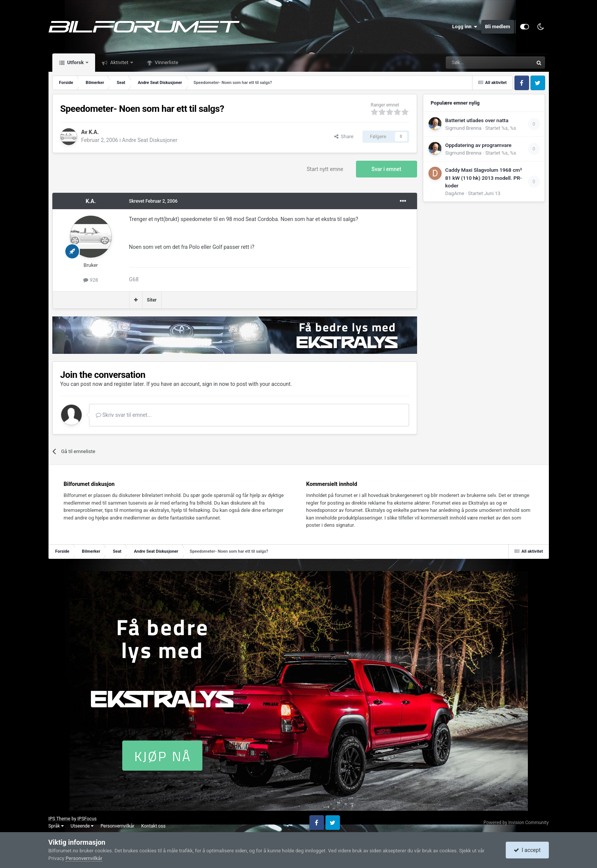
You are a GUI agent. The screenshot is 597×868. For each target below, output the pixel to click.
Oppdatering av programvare (479, 145)
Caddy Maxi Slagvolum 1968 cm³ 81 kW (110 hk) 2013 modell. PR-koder (484, 178)
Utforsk (76, 62)
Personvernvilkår (117, 826)
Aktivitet (119, 62)
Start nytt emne (325, 169)
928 (91, 280)
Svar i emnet (387, 169)
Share (344, 136)
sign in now (216, 384)
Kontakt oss (154, 826)
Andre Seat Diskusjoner (150, 140)
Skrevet (153, 201)
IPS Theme (60, 819)
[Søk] (468, 63)
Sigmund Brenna (464, 128)
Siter (152, 300)
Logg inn (465, 27)
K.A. (94, 132)
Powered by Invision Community (516, 823)
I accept (527, 850)
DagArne (455, 193)
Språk (56, 826)
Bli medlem (498, 27)
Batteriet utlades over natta (477, 120)
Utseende (82, 826)
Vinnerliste (166, 62)
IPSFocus (87, 819)
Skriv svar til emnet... (124, 415)
